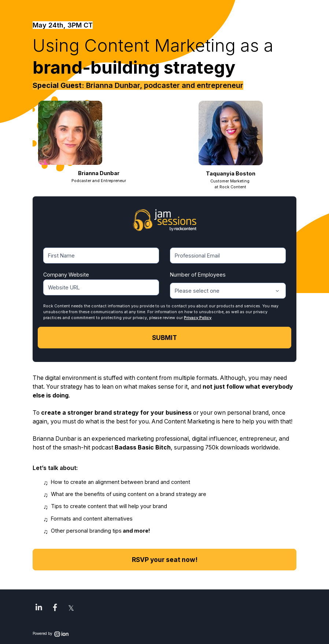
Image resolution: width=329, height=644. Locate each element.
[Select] (228, 291)
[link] (39, 607)
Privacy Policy (198, 318)
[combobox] (228, 291)
